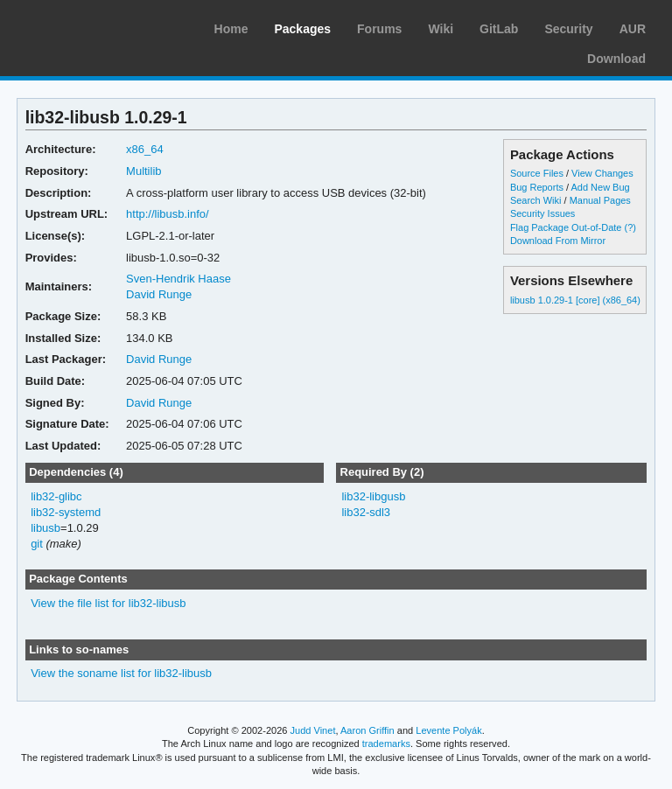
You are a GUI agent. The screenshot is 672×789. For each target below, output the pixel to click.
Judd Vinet (313, 730)
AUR (633, 29)
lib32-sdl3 (366, 512)
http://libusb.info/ (168, 214)
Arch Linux (96, 26)
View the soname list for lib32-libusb (121, 673)
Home (231, 29)
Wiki (441, 29)
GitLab (499, 29)
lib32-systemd (66, 512)
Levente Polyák (448, 730)
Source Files (537, 173)
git (37, 544)
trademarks (386, 744)
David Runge (159, 294)
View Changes (602, 173)
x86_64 (145, 149)
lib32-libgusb (373, 496)
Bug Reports (537, 187)
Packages (302, 29)
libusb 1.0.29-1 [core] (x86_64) (575, 300)
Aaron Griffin (367, 730)
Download (616, 59)
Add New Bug (601, 187)
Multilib (143, 171)
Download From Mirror (558, 241)
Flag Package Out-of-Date (566, 227)
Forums (379, 29)
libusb (45, 528)
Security (568, 29)
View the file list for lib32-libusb (108, 603)
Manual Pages (600, 200)
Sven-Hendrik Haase (178, 279)
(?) (630, 227)
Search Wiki (536, 200)
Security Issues (542, 213)
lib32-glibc (56, 496)
